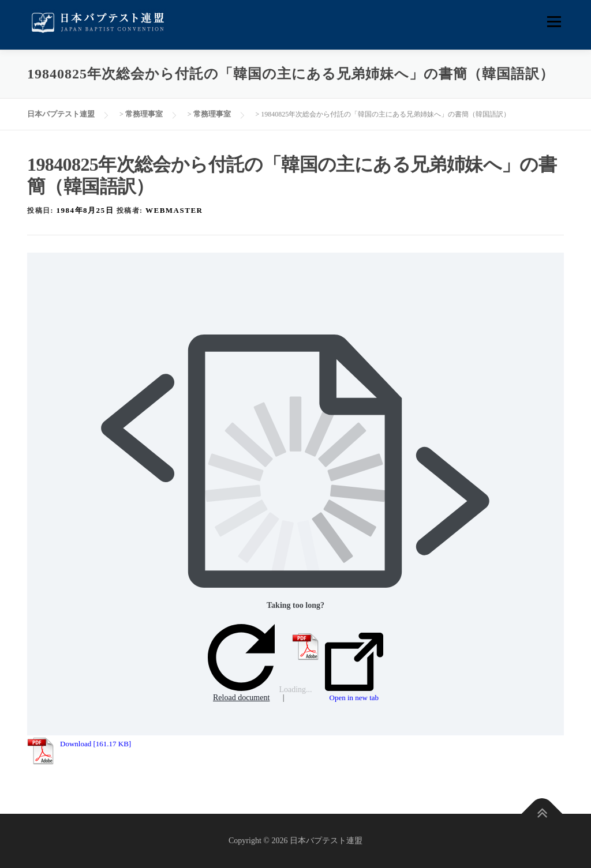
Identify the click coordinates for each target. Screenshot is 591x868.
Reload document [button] (241, 663)
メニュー (554, 22)
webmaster (174, 210)
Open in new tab (354, 667)
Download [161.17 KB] (96, 744)
